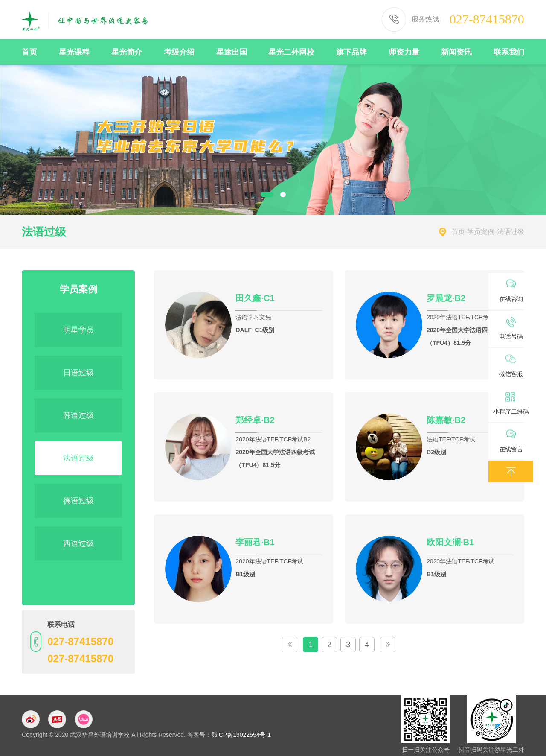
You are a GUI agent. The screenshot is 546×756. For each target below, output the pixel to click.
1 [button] (267, 194)
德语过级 (78, 501)
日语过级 (78, 373)
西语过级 (78, 543)
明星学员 (78, 330)
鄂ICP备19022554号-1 (241, 735)
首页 (458, 232)
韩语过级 (78, 415)
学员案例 (481, 232)
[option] (273, 139)
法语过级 (78, 458)
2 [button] (283, 194)
